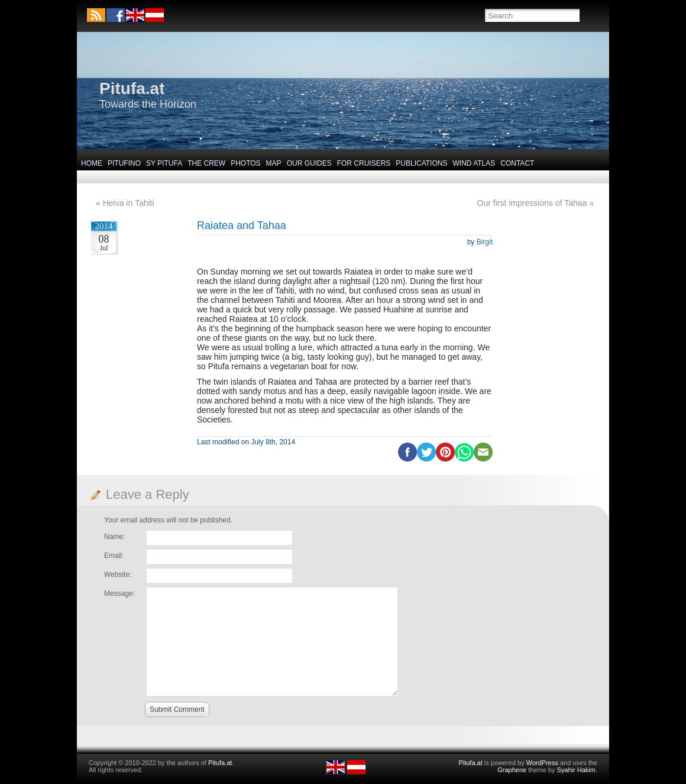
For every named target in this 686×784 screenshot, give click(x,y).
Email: (114, 556)
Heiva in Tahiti (129, 203)
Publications (421, 163)
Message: (119, 593)
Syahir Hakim (576, 770)
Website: (118, 575)
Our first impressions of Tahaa (532, 203)
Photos (245, 163)
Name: (114, 537)
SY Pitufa (164, 163)
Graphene (512, 770)
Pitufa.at (132, 88)
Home (92, 163)
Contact (517, 163)
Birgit (485, 242)
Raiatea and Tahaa (242, 225)
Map (274, 163)
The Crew (206, 163)
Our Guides (309, 163)
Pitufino (124, 163)
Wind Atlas (474, 163)
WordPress (542, 763)
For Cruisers (364, 163)
